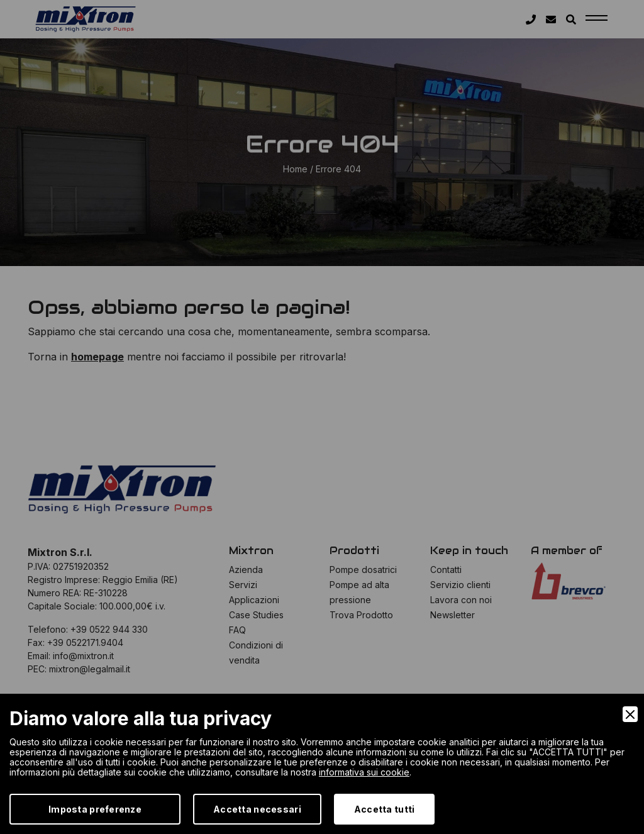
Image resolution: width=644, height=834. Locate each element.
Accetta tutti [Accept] (385, 809)
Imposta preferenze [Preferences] (95, 809)
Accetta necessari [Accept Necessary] (257, 809)
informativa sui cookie (364, 772)
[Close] (630, 714)
